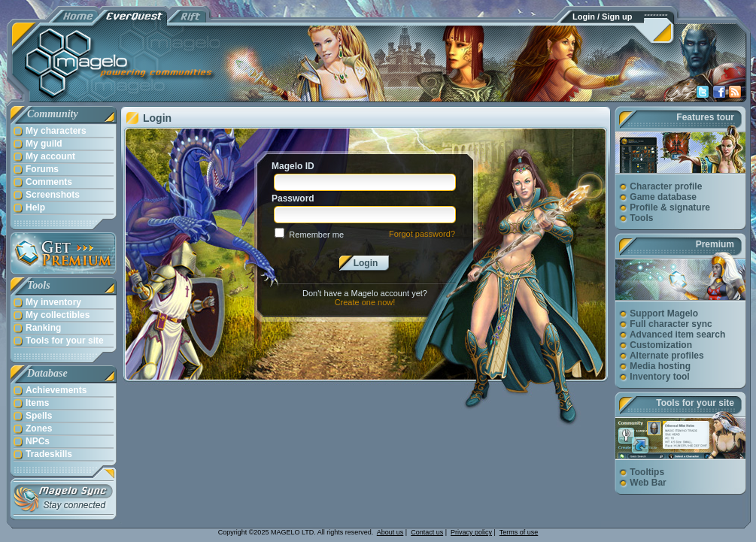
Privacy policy (471, 532)
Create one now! (365, 302)
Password (293, 198)
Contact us (427, 532)
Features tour (705, 117)
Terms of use (519, 532)
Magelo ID (293, 166)
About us (390, 532)
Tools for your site (695, 403)
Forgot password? (422, 234)
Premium (715, 244)
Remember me (316, 235)
